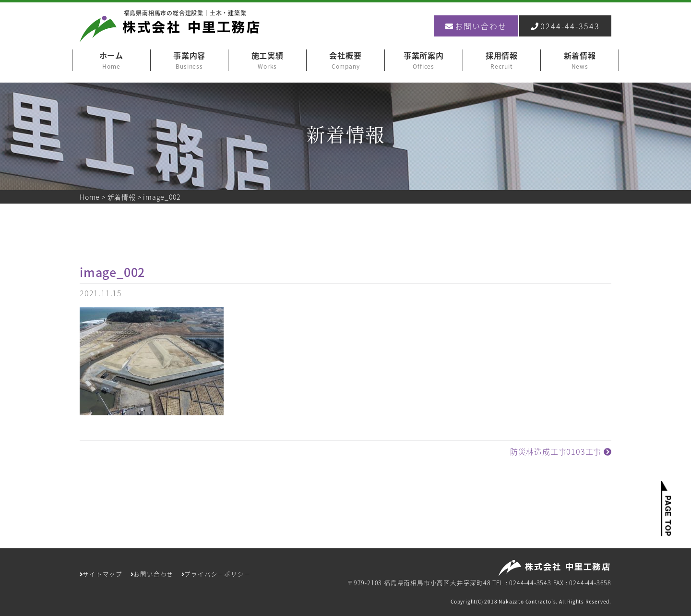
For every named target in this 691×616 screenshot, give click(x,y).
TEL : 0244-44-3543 (522, 583)
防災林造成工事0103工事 (561, 451)
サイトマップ (101, 574)
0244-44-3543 (565, 26)
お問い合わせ (476, 26)
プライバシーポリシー (216, 574)
